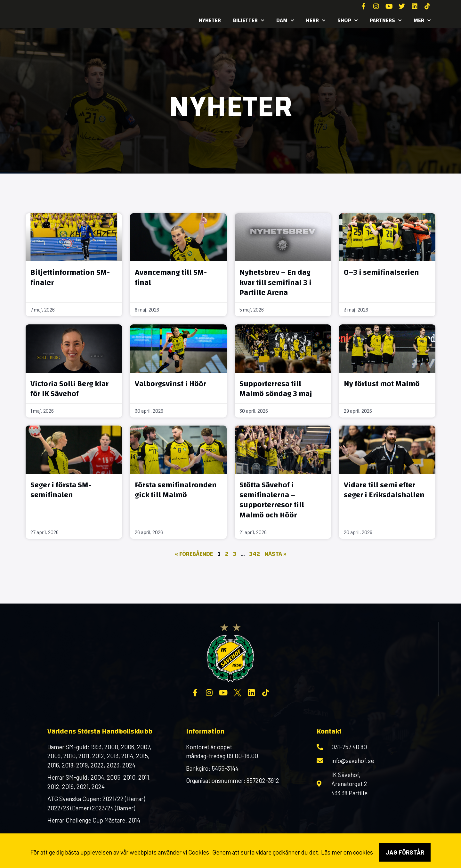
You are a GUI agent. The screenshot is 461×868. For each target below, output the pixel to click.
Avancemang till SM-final (171, 277)
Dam (285, 20)
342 (255, 554)
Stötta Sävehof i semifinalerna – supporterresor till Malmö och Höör (272, 500)
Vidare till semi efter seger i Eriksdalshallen (384, 490)
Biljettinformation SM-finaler (70, 277)
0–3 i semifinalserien (381, 272)
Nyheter (210, 20)
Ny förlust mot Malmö (382, 384)
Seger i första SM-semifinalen (61, 490)
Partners (386, 20)
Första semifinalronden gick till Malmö (176, 490)
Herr (316, 20)
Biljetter (249, 20)
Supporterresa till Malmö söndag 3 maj (276, 389)
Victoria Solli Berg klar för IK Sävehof (69, 389)
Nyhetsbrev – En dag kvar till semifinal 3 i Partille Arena (275, 282)
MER (422, 20)
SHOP (348, 20)
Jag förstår (405, 852)
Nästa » (275, 554)
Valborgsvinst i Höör (170, 384)
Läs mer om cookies (347, 852)
